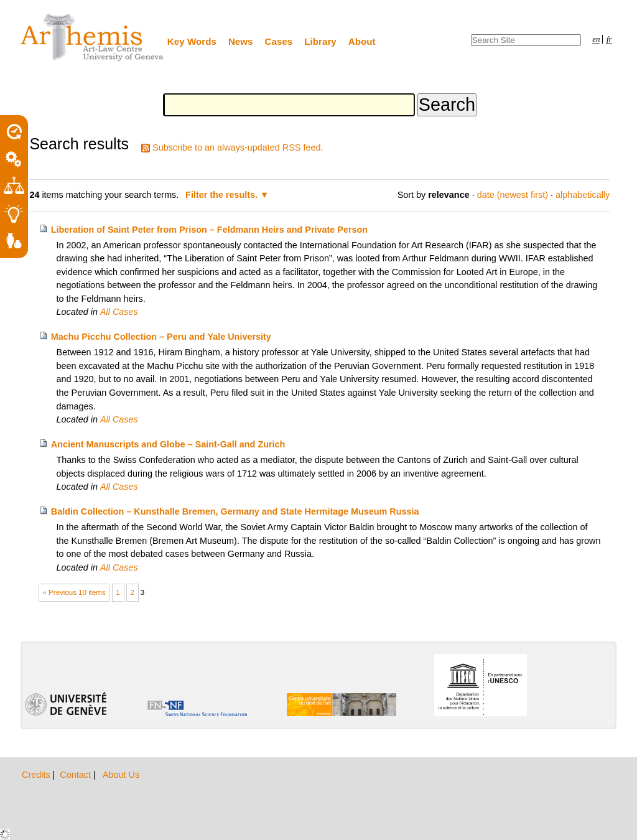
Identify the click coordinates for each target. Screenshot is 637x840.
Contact (77, 775)
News (241, 41)
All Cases (119, 312)
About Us (121, 775)
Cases (279, 41)
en (596, 39)
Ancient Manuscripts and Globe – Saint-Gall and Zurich (168, 444)
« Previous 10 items (74, 592)
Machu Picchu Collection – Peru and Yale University (161, 337)
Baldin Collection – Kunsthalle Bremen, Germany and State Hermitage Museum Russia (235, 511)
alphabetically (583, 195)
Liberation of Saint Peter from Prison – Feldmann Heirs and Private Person (209, 230)
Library (320, 41)
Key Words (192, 41)
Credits (37, 775)
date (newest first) (513, 195)
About (362, 41)
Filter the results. (223, 195)
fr (609, 39)
